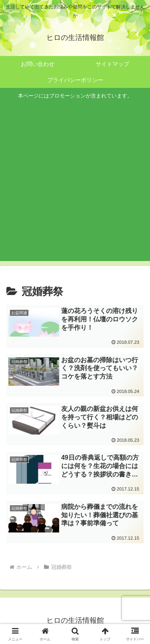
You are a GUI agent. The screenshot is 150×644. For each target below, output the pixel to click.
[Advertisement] (75, 179)
